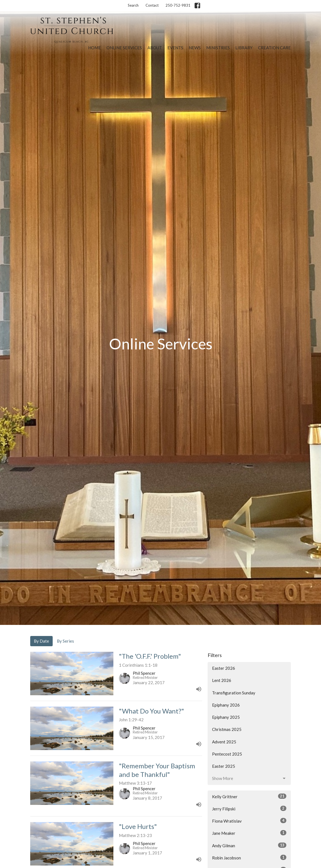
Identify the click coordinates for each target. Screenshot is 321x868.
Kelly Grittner (249, 796)
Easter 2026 (224, 668)
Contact (152, 5)
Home (95, 48)
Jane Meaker (249, 833)
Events (175, 48)
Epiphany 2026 (226, 705)
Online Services (124, 48)
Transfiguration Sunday (234, 693)
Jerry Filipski (249, 808)
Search (133, 5)
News (195, 48)
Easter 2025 (224, 766)
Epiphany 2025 (226, 717)
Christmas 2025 (227, 729)
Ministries (218, 48)
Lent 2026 (222, 680)
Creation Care (274, 48)
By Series (65, 641)
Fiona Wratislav (249, 821)
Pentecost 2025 (227, 754)
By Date (41, 641)
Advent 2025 (224, 742)
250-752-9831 (178, 5)
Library (244, 48)
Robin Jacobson (249, 857)
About (155, 48)
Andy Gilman (249, 845)
